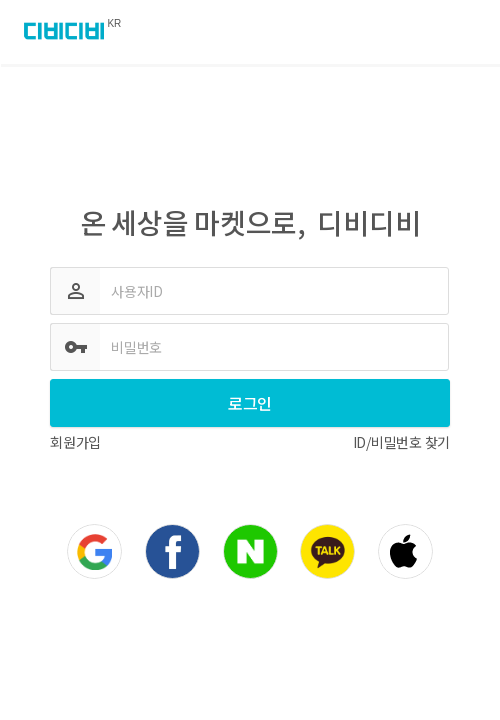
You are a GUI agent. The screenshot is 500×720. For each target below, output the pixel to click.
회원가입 (75, 442)
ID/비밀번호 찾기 (402, 442)
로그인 (250, 403)
